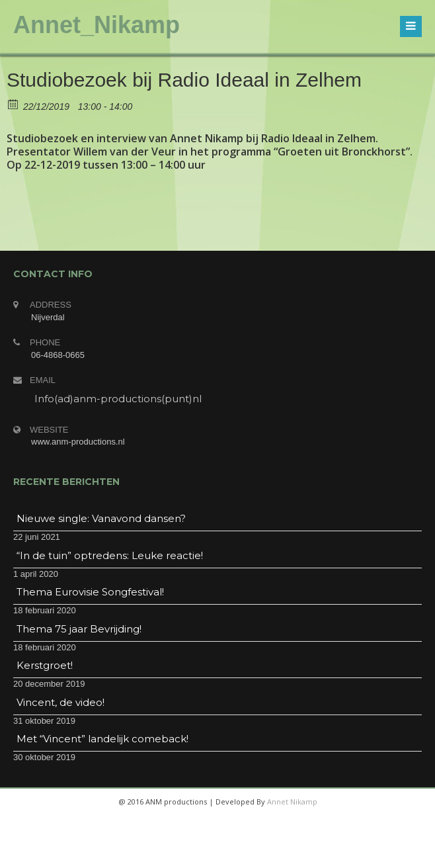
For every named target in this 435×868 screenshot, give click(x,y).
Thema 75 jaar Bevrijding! (79, 629)
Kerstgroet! (45, 665)
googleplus (232, 855)
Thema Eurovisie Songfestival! (90, 592)
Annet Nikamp (292, 802)
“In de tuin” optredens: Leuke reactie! (110, 555)
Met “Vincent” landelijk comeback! (102, 739)
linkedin (264, 855)
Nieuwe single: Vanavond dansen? (101, 518)
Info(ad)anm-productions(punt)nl (118, 399)
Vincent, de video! (60, 702)
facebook (169, 855)
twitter (200, 855)
